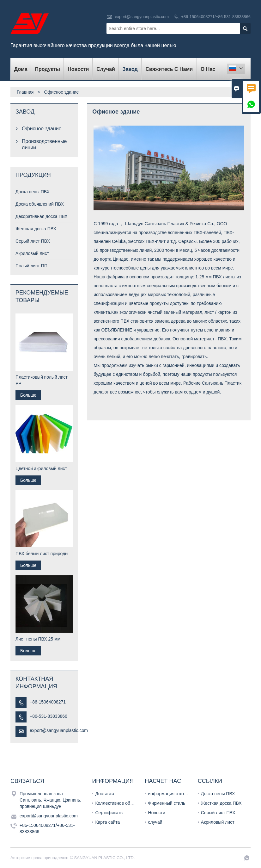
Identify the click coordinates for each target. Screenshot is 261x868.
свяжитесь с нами (169, 69)
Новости (157, 813)
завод (130, 69)
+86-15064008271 (48, 702)
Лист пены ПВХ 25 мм (38, 639)
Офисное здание (42, 129)
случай (106, 69)
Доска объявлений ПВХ (40, 204)
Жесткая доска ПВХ (36, 229)
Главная (25, 92)
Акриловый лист (32, 253)
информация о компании (174, 794)
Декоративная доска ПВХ (41, 216)
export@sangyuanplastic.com (142, 17)
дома (21, 69)
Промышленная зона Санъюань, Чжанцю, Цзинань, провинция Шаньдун (50, 800)
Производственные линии (44, 144)
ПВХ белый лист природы (42, 554)
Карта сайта (107, 822)
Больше (28, 395)
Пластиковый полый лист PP (42, 380)
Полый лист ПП (31, 266)
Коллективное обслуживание (125, 803)
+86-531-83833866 (49, 716)
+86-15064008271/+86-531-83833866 (216, 17)
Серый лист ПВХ (33, 241)
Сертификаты (109, 813)
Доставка (105, 794)
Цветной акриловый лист (41, 468)
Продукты (47, 69)
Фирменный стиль (167, 803)
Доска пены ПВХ (33, 192)
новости (78, 69)
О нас (208, 69)
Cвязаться (27, 781)
